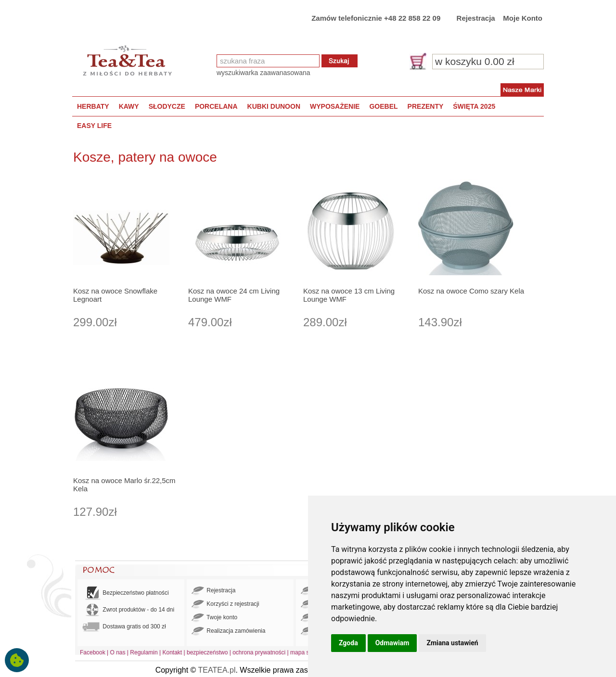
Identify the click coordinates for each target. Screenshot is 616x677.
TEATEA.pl (217, 670)
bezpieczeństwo (207, 652)
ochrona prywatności (259, 652)
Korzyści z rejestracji (225, 604)
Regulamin (144, 652)
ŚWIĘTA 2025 (474, 106)
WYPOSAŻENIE (335, 106)
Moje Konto (523, 18)
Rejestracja (476, 18)
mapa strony (306, 652)
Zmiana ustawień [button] (452, 643)
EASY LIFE (94, 126)
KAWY (129, 106)
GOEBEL (383, 106)
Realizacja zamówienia (228, 631)
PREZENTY (426, 106)
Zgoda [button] (348, 643)
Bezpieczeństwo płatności (126, 593)
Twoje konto (214, 618)
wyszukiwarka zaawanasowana (263, 73)
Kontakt (172, 652)
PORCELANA (216, 106)
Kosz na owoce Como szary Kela (471, 291)
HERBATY (93, 106)
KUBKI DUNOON (274, 106)
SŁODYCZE (167, 106)
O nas (118, 652)
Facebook (93, 652)
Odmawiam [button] (392, 643)
